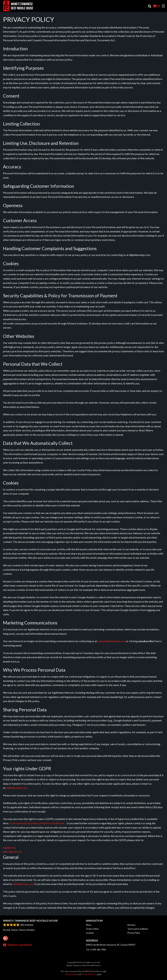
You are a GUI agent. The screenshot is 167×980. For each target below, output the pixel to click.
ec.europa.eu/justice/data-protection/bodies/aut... (37, 823)
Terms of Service (89, 974)
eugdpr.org (9, 847)
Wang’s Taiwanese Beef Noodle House (30, 920)
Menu (89, 925)
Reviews (131, 925)
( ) (156, 6)
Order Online (92, 929)
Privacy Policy (134, 933)
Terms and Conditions (138, 929)
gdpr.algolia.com (12, 851)
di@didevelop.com (16, 788)
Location (90, 933)
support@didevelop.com (111, 641)
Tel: (96, 950)
